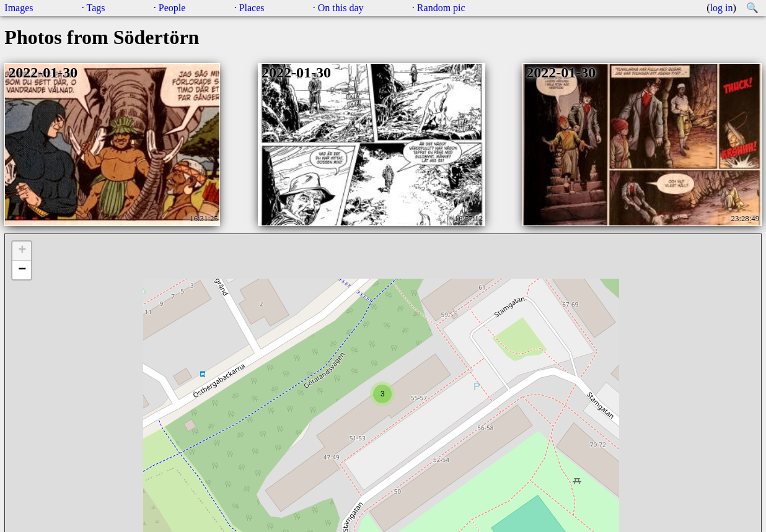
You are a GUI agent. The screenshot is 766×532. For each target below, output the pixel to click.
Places (252, 8)
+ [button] (22, 251)
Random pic (441, 8)
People (172, 8)
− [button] (22, 270)
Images (19, 8)
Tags (96, 8)
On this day (341, 8)
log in (722, 8)
